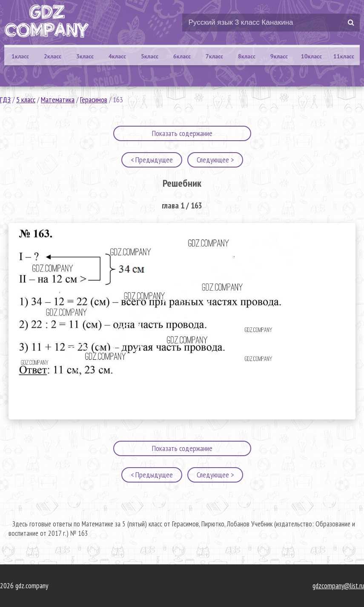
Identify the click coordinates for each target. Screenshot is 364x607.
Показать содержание (182, 133)
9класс (279, 56)
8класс (247, 56)
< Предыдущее (152, 160)
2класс (53, 56)
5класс (150, 56)
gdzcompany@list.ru (338, 586)
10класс (311, 56)
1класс (20, 56)
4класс (117, 56)
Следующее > (215, 160)
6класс (182, 56)
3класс (85, 56)
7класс (214, 56)
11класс (344, 56)
